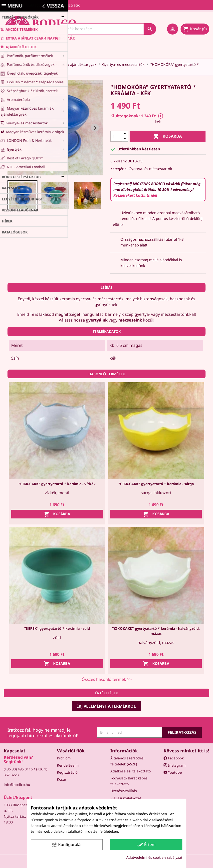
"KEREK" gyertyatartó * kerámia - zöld (57, 628)
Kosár (62, 779)
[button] (22, 195)
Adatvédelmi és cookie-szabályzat (154, 857)
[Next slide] (95, 128)
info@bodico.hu (17, 785)
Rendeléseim (68, 765)
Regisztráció (67, 772)
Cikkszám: (119, 161)
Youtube (173, 772)
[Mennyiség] (116, 136)
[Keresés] (106, 29)
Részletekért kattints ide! (135, 195)
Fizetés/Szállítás (124, 791)
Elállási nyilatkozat (126, 798)
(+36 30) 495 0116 (18, 769)
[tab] (52, 172)
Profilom (64, 758)
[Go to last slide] (15, 128)
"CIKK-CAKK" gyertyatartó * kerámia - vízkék (57, 484)
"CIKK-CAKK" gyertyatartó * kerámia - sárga (156, 484)
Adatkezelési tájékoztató (130, 771)
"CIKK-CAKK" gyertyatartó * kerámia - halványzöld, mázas (156, 631)
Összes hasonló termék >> (107, 679)
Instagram (175, 765)
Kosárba (167, 136)
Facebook (174, 758)
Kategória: (119, 169)
